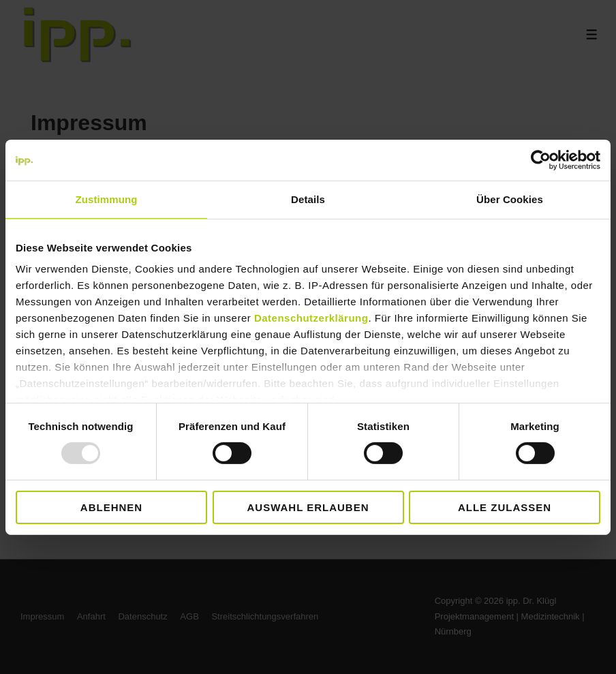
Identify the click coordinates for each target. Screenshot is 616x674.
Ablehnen (111, 507)
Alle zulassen (505, 507)
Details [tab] (308, 199)
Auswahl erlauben (308, 507)
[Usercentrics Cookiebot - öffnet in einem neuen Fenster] (541, 159)
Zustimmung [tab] (107, 199)
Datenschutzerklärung (311, 318)
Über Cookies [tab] (510, 199)
